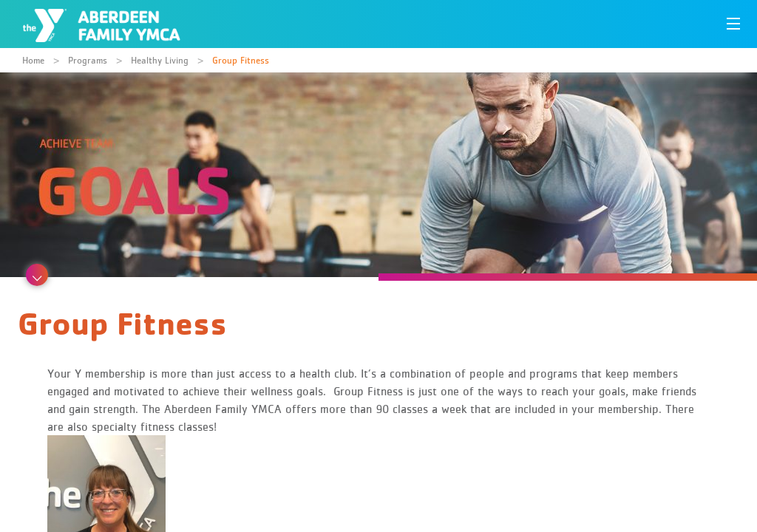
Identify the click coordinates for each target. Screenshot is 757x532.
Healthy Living (160, 60)
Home (33, 60)
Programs (88, 60)
